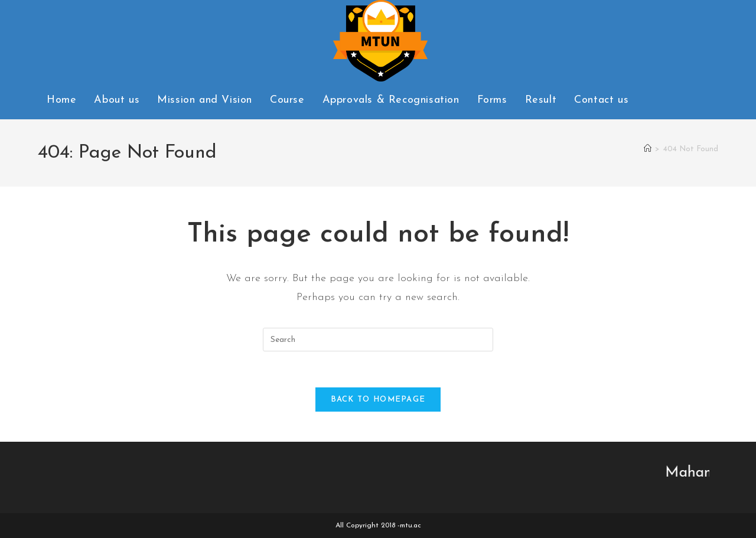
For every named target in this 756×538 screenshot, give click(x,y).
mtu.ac (410, 526)
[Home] (648, 149)
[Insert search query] (378, 340)
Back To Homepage (378, 400)
